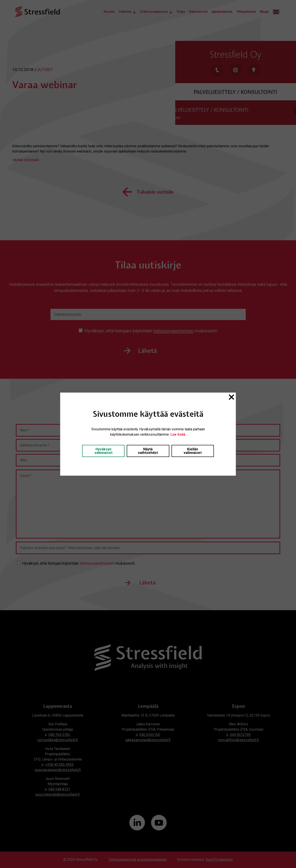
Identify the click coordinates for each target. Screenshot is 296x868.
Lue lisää (178, 434)
